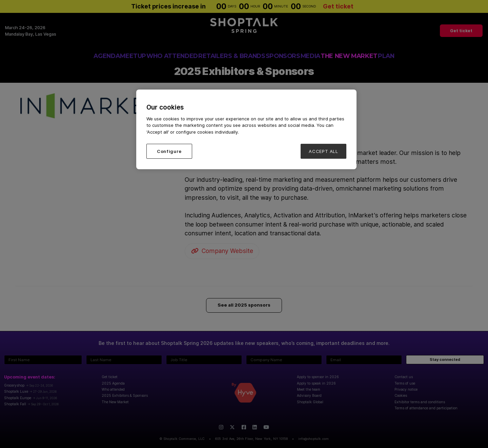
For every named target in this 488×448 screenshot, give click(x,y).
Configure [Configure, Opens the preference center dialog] (169, 151)
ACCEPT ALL (323, 151)
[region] (246, 129)
